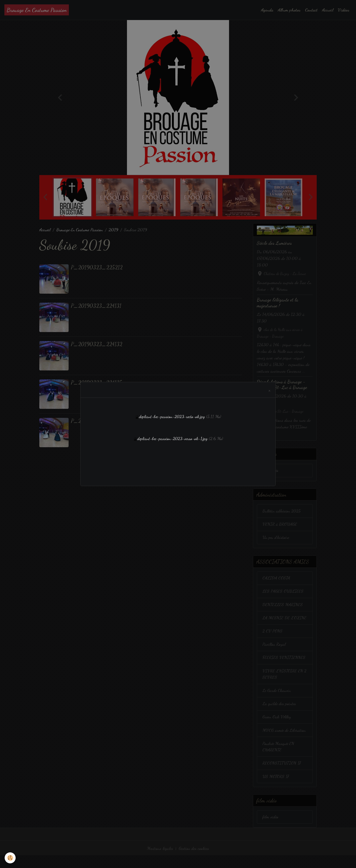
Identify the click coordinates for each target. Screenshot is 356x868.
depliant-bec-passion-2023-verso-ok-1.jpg (172, 438)
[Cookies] (10, 858)
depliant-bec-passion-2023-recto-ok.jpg (172, 416)
